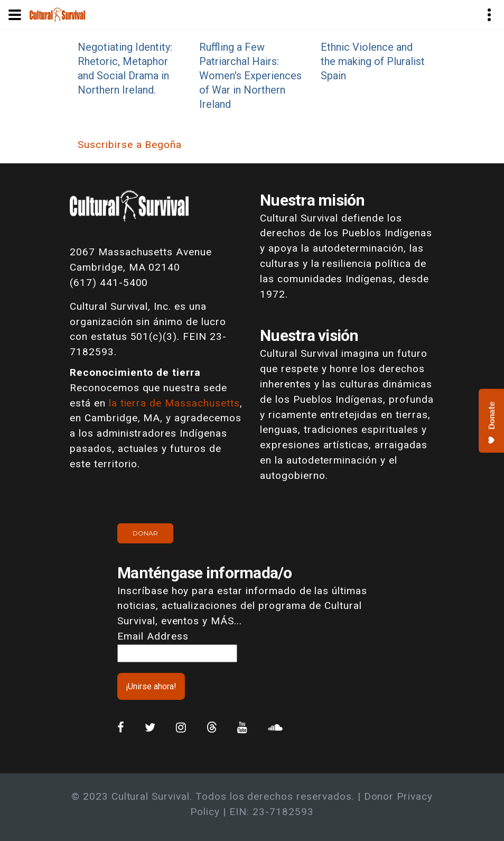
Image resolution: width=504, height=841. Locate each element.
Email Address (153, 636)
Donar (145, 533)
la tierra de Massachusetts (174, 403)
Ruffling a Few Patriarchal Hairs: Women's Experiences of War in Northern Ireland (250, 76)
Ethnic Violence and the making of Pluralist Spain (373, 61)
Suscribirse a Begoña (130, 145)
